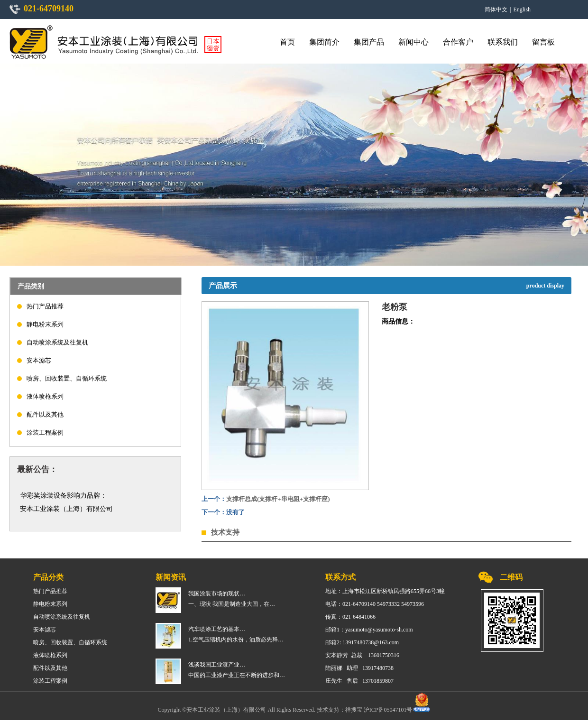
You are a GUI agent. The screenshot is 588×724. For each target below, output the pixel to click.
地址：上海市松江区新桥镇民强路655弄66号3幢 (385, 591)
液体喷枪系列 (45, 396)
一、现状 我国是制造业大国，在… (232, 604)
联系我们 (503, 42)
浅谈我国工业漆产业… (217, 665)
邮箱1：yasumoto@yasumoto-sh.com (369, 630)
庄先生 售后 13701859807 (359, 681)
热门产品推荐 (45, 306)
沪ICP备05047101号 (389, 710)
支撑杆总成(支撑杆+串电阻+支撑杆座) (278, 499)
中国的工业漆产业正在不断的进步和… (237, 675)
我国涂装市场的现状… (217, 594)
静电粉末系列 (45, 324)
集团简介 (324, 42)
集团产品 (369, 42)
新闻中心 (413, 42)
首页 (287, 42)
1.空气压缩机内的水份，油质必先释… (236, 640)
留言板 (543, 42)
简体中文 (496, 9)
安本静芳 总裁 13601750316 (362, 655)
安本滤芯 (39, 360)
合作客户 (458, 42)
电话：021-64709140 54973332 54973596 (375, 604)
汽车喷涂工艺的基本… (217, 629)
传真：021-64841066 (350, 617)
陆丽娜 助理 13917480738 (359, 668)
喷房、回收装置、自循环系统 (67, 378)
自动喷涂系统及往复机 (57, 342)
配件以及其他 (45, 414)
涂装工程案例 (45, 432)
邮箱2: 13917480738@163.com (362, 642)
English (522, 9)
